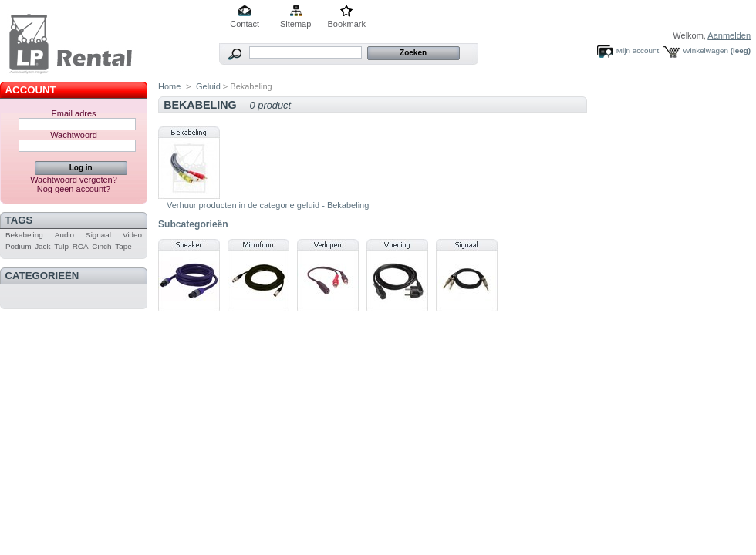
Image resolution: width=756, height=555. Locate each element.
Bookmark (346, 24)
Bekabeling (24, 235)
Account (31, 90)
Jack (42, 246)
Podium (18, 246)
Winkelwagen (705, 50)
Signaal (98, 235)
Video (132, 235)
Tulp (61, 246)
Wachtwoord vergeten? (74, 180)
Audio (64, 235)
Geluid (208, 86)
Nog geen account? (74, 189)
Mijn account (638, 50)
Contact (245, 24)
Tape (123, 246)
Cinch (101, 246)
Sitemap (295, 24)
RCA (81, 246)
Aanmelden (729, 35)
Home (169, 86)
